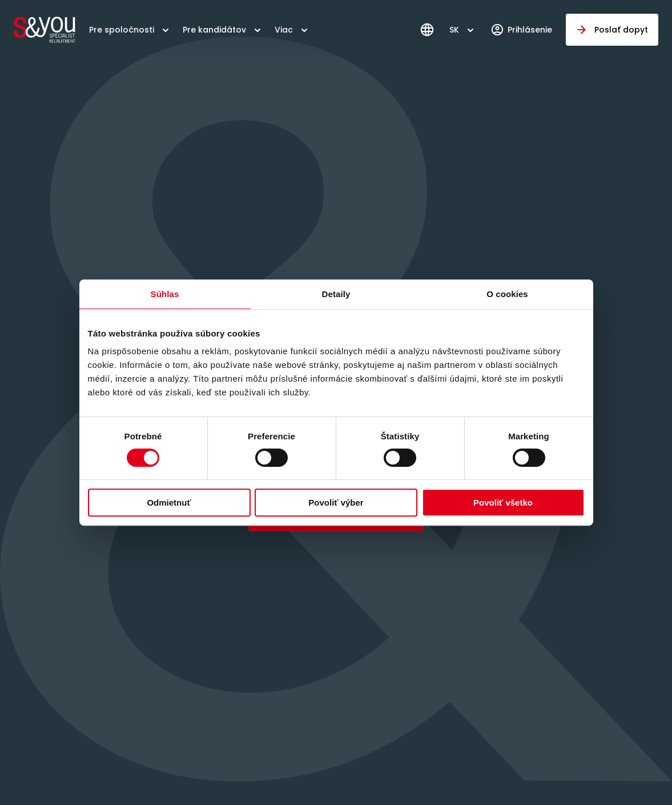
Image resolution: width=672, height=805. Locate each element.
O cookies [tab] (507, 294)
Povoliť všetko (503, 502)
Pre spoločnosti (122, 30)
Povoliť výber (336, 502)
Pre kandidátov (214, 30)
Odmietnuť (169, 502)
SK (454, 30)
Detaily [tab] (336, 294)
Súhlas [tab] (165, 294)
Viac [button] (284, 30)
